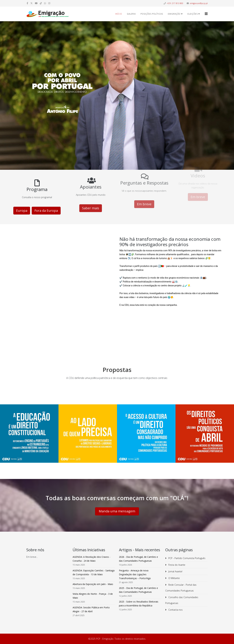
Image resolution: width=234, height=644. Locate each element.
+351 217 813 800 (175, 3)
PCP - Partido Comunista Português (187, 558)
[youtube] (36, 3)
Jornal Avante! (175, 571)
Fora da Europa (46, 203)
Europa (22, 203)
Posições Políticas (152, 14)
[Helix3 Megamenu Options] (206, 14)
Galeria (131, 14)
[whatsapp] (45, 3)
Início (119, 14)
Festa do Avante (176, 565)
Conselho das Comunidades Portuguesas (182, 600)
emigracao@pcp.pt (199, 3)
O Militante (174, 578)
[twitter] (32, 3)
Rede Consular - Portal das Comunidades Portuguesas (181, 588)
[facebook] (27, 3)
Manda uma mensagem (117, 511)
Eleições (193, 14)
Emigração (174, 14)
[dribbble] (41, 3)
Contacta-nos (175, 610)
